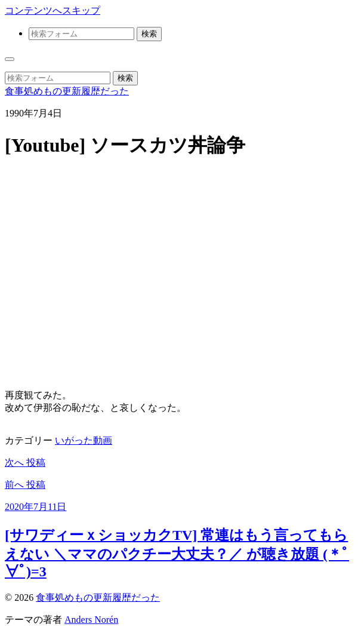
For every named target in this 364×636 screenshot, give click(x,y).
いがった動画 (84, 440)
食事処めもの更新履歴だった (67, 91)
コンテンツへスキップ (53, 10)
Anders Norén (91, 620)
